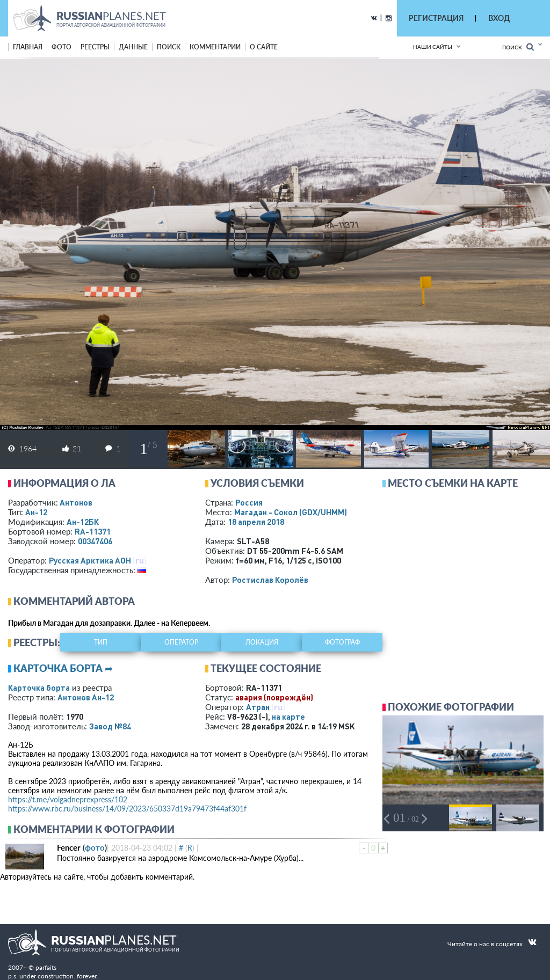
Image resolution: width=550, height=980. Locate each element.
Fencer (69, 847)
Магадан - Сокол (291, 512)
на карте (288, 716)
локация (262, 642)
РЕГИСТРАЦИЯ (436, 18)
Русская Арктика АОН (90, 560)
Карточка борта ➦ (63, 668)
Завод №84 (110, 726)
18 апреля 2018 (256, 522)
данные (133, 47)
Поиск (518, 47)
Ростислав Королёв (270, 580)
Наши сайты (433, 47)
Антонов (76, 502)
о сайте (264, 47)
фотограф (342, 642)
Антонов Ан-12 (86, 697)
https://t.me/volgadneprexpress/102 (68, 799)
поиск (169, 47)
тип (101, 642)
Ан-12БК (83, 522)
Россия (249, 502)
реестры (95, 47)
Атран (258, 707)
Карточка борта (39, 688)
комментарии (215, 47)
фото (61, 47)
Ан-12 (36, 512)
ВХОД (499, 18)
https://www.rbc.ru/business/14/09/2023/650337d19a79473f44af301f (127, 809)
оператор (181, 642)
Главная (28, 47)
